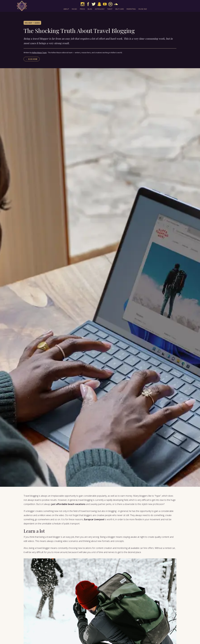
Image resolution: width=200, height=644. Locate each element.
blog (90, 9)
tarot (110, 9)
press (82, 9)
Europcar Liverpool (94, 519)
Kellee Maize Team (39, 53)
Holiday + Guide (32, 23)
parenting (131, 9)
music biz (143, 9)
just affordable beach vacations (68, 504)
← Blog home (32, 59)
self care (119, 9)
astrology (100, 9)
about (66, 9)
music (74, 9)
